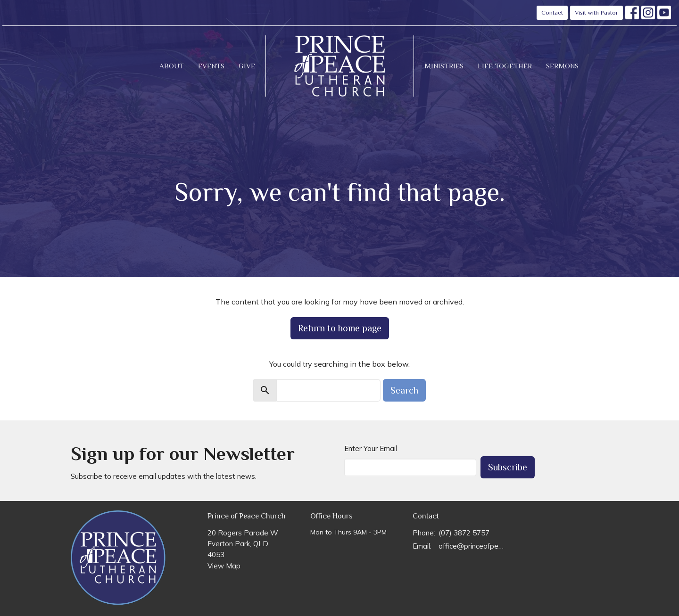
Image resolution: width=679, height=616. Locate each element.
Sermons (562, 66)
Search (404, 390)
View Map (224, 566)
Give (247, 66)
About (172, 66)
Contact (552, 12)
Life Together (505, 66)
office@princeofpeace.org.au (472, 546)
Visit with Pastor (596, 12)
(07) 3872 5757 (464, 533)
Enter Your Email (371, 448)
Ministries (444, 66)
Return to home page (340, 328)
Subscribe (508, 467)
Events (211, 66)
